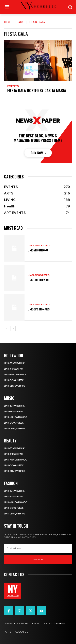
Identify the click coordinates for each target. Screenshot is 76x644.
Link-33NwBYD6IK (14, 363)
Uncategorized (39, 246)
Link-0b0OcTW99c (39, 280)
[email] (38, 548)
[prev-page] (7, 328)
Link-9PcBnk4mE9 (39, 309)
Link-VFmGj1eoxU (38, 250)
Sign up (38, 559)
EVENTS (13, 86)
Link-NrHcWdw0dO (16, 375)
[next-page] (13, 328)
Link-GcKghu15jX (14, 380)
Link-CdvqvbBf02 (15, 386)
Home (8, 22)
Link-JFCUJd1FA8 (13, 369)
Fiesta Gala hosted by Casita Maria (37, 90)
